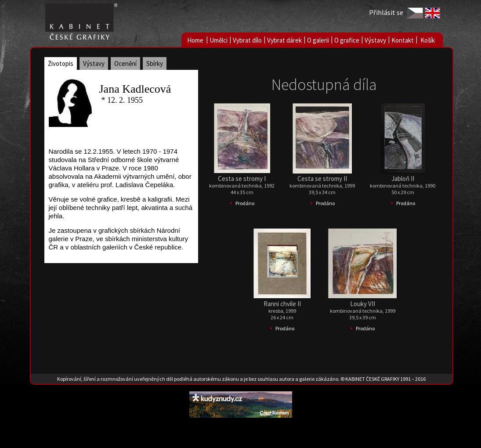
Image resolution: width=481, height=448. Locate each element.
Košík (428, 40)
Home (195, 40)
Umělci (219, 40)
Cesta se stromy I (242, 179)
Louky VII (363, 304)
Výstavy (375, 40)
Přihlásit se (386, 12)
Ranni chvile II (282, 304)
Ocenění (125, 63)
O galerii (318, 40)
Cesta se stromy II (322, 179)
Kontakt (403, 40)
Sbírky (155, 63)
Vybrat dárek (284, 40)
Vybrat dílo (247, 40)
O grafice (347, 40)
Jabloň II (403, 179)
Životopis (61, 63)
